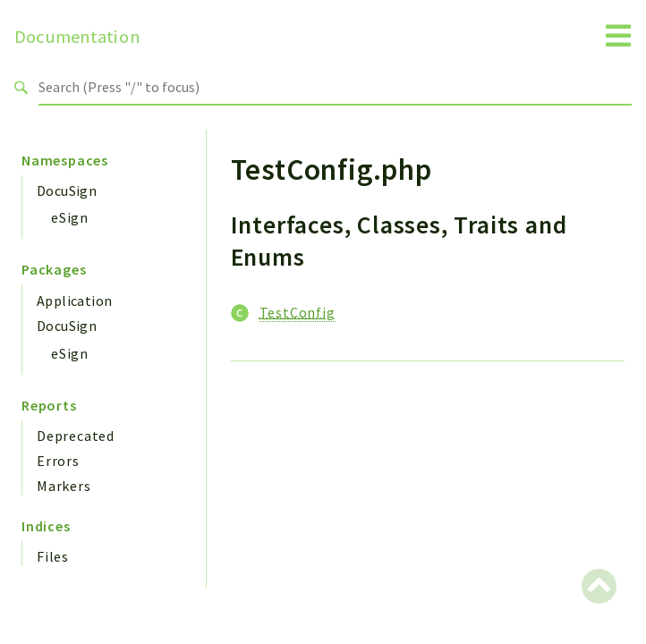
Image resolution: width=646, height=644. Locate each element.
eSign (70, 217)
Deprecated (76, 436)
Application (74, 301)
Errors (58, 461)
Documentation (77, 37)
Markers (64, 486)
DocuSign (67, 191)
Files (53, 556)
